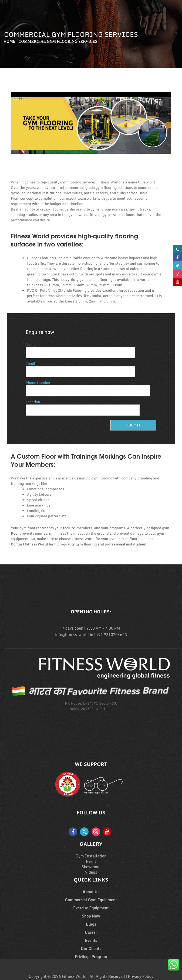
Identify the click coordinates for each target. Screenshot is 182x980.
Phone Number (88, 387)
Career (91, 932)
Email (80, 368)
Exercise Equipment (91, 908)
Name (80, 349)
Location (83, 406)
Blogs (91, 924)
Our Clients (91, 948)
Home (9, 41)
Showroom (91, 867)
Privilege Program (91, 957)
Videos (91, 872)
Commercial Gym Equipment (91, 900)
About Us (91, 892)
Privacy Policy (141, 976)
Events (91, 940)
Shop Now (91, 916)
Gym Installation (91, 856)
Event (91, 861)
